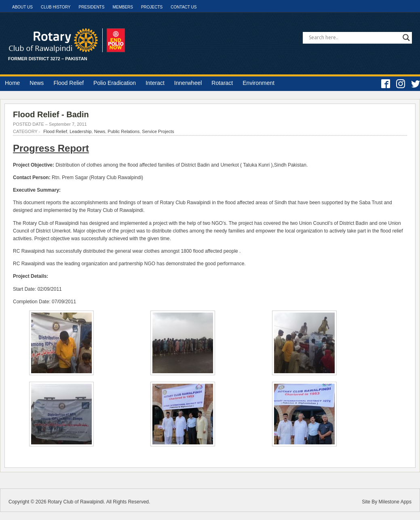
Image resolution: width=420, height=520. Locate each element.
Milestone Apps (395, 502)
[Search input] (354, 38)
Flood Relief (69, 83)
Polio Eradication (115, 83)
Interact (155, 83)
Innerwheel (188, 83)
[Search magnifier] (406, 38)
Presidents (91, 7)
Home (12, 83)
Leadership (80, 131)
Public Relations (123, 131)
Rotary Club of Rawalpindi (76, 502)
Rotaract (222, 83)
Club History (56, 7)
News (37, 83)
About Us (22, 7)
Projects (152, 7)
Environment (259, 83)
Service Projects (158, 131)
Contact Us (184, 7)
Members (123, 7)
